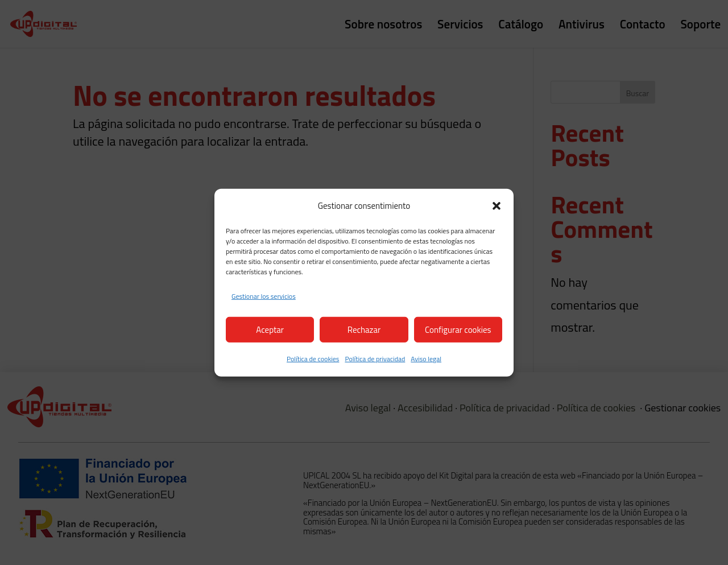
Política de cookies (313, 359)
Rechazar (364, 329)
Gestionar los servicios (264, 296)
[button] (497, 206)
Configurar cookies (458, 329)
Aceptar (270, 329)
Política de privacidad (375, 359)
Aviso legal (426, 359)
